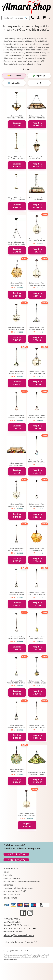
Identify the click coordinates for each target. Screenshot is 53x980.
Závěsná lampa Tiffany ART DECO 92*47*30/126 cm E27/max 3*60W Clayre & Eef (37, 117)
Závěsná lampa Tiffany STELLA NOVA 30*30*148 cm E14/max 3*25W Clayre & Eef (37, 372)
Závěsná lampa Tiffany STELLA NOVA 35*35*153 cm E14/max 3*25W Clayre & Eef (37, 240)
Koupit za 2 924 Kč (17, 295)
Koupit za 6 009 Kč (37, 295)
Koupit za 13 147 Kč (37, 165)
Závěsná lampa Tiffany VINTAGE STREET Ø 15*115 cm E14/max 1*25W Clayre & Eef (16, 682)
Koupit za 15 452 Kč (37, 124)
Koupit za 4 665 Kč (27, 825)
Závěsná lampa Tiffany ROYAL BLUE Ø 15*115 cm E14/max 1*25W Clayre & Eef (37, 461)
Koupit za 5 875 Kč (17, 516)
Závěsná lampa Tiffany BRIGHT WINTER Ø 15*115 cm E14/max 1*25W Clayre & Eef (16, 638)
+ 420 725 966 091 (16, 860)
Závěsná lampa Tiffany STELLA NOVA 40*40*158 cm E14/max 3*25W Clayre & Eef (37, 284)
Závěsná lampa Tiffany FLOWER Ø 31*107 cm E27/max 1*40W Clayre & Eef (16, 372)
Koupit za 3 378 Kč (37, 339)
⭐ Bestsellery (14, 76)
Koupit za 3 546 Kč (17, 383)
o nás (6, 872)
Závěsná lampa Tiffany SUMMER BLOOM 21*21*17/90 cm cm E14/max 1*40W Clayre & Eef (16, 770)
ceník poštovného (12, 878)
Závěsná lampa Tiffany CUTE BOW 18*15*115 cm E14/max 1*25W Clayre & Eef (37, 417)
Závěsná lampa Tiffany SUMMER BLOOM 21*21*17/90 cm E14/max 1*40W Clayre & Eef (16, 284)
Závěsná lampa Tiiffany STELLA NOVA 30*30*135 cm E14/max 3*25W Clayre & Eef (16, 328)
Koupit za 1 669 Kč (17, 206)
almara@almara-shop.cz (19, 935)
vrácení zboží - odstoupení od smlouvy (22, 882)
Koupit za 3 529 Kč (37, 692)
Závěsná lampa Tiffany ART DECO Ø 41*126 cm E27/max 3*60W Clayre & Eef (37, 158)
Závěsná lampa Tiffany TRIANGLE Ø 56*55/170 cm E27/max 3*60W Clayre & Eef (16, 117)
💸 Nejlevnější (39, 76)
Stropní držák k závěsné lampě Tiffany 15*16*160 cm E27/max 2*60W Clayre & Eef (16, 199)
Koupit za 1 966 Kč (17, 692)
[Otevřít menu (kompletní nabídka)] (49, 18)
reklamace (8, 885)
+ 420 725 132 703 (16, 854)
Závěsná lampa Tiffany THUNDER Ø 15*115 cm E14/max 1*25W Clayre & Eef (16, 593)
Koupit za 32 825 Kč (37, 206)
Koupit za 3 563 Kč (37, 383)
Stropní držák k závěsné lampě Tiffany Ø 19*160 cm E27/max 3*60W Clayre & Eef (16, 158)
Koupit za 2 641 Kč (17, 250)
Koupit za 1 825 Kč (37, 516)
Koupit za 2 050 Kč (37, 737)
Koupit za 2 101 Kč (37, 427)
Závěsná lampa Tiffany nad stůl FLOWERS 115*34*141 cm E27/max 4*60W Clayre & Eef (37, 199)
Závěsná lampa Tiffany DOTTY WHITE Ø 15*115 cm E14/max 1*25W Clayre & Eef (37, 593)
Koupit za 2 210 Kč (17, 427)
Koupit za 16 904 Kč (37, 781)
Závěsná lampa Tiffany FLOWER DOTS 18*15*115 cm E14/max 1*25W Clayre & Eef (16, 417)
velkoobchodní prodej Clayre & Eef (20, 942)
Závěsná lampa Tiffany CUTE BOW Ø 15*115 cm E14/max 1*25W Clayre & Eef (37, 726)
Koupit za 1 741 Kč (17, 165)
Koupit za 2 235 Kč (37, 471)
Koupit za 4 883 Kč (37, 250)
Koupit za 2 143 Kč (37, 648)
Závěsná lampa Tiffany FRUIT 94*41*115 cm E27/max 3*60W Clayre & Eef (16, 464)
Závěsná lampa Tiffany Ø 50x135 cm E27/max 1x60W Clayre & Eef (37, 774)
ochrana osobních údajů (15, 891)
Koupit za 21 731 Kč (17, 471)
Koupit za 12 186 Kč (17, 124)
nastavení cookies (12, 894)
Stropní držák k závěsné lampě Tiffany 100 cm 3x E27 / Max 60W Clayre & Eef (16, 243)
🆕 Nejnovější (14, 83)
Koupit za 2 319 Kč (37, 604)
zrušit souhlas (10, 898)
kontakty (8, 875)
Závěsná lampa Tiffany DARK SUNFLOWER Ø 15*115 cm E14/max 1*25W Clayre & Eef (37, 638)
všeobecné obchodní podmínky (18, 888)
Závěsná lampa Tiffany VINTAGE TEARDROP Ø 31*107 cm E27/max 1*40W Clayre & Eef (37, 328)
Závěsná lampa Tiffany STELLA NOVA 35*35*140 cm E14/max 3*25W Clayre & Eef (27, 815)
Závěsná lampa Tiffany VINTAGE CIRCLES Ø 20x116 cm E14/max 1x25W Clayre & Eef (37, 682)
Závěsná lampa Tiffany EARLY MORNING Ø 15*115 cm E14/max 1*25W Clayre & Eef (16, 549)
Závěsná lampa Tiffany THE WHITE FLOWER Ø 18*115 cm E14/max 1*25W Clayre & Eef (37, 505)
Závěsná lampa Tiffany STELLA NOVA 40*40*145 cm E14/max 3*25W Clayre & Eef (16, 505)
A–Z (39, 83)
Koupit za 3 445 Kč (17, 339)
